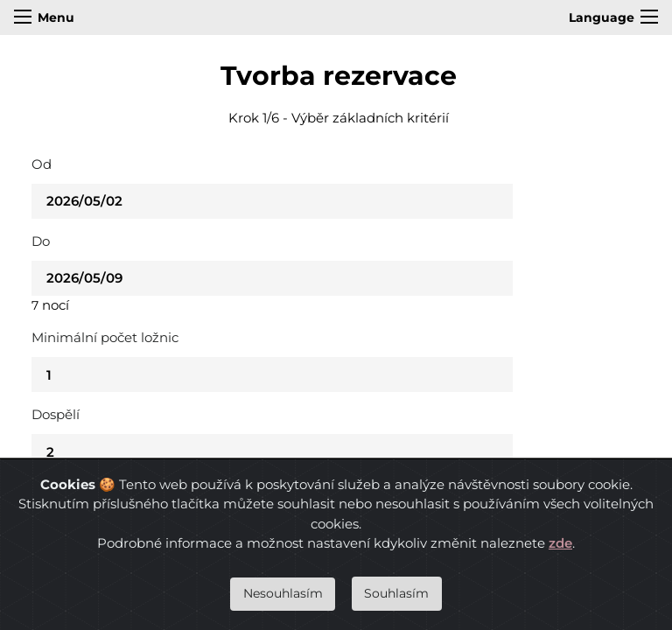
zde (560, 543)
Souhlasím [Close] (396, 593)
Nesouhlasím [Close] (283, 593)
